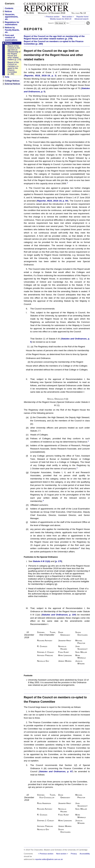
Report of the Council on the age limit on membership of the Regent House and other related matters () (14, 53)
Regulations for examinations (12, 23)
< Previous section (52, 17)
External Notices (12, 84)
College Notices (12, 81)
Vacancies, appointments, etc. (11, 17)
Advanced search (81, 19)
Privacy (74, 854)
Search (51, 23)
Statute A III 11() (42, 561)
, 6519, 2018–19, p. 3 (40, 76)
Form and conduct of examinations (11, 38)
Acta (7, 77)
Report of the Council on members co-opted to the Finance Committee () (13, 68)
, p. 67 (56, 771)
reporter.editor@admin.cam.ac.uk (49, 859)
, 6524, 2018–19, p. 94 (52, 201)
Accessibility (85, 854)
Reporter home (82, 17)
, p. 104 (59, 615)
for (68, 23)
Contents (9, 8)
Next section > (68, 17)
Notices (8, 11)
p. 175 (59, 561)
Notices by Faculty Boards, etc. (12, 30)
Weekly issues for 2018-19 (61, 19)
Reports (8, 43)
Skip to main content (81, 1)
